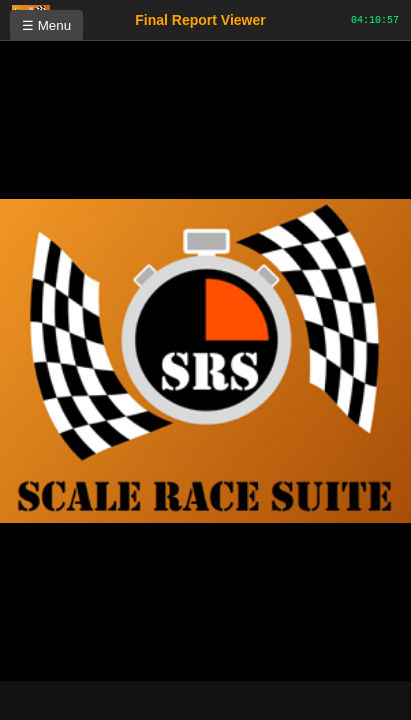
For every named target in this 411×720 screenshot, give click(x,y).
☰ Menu (46, 25)
